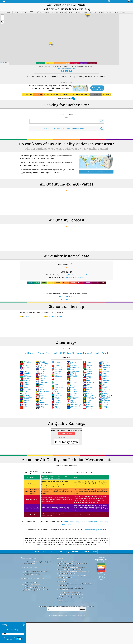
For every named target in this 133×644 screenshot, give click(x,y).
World (105, 350)
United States (105, 393)
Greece (40, 403)
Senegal (87, 397)
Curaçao (40, 366)
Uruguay (103, 395)
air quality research (29, 564)
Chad (23, 401)
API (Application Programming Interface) (35, 586)
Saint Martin (89, 392)
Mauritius (72, 381)
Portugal (87, 377)
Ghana (40, 397)
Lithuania (72, 362)
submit (82, 606)
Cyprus (40, 368)
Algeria (24, 362)
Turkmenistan (105, 386)
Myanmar (72, 395)
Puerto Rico (89, 379)
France (40, 386)
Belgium (25, 381)
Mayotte (72, 382)
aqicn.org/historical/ (66, 293)
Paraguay (88, 370)
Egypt (39, 377)
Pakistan (88, 366)
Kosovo (56, 395)
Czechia (40, 370)
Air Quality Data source (30, 579)
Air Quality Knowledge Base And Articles (35, 568)
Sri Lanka (104, 368)
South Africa (105, 362)
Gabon (40, 390)
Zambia (103, 403)
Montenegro (73, 390)
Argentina (25, 366)
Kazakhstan (57, 392)
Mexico (71, 384)
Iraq (55, 377)
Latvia (55, 403)
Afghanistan (26, 359)
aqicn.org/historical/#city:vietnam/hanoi (75, 271)
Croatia (40, 364)
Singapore (88, 403)
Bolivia (24, 384)
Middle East (66, 350)
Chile (23, 403)
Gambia (40, 392)
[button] (2, 12)
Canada (24, 399)
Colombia (41, 359)
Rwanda (87, 390)
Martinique (73, 379)
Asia (34, 350)
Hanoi (25, 313)
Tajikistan (104, 377)
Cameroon (25, 397)
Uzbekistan (104, 397)
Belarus (24, 379)
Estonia (40, 381)
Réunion (87, 384)
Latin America (52, 350)
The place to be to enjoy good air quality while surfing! (72, 594)
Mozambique (73, 393)
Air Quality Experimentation (31, 569)
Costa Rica (41, 362)
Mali (70, 375)
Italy (55, 382)
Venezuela (104, 399)
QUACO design (63, 597)
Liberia (71, 360)
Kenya (55, 393)
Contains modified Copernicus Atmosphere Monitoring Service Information (75, 581)
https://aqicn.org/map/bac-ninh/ (67, 65)
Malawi (71, 370)
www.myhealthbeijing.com (93, 526)
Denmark (41, 371)
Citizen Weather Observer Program (69, 576)
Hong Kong (57, 366)
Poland (87, 375)
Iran (55, 375)
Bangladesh (26, 377)
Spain (102, 366)
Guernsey (56, 360)
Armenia (25, 368)
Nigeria (87, 359)
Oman (87, 364)
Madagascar (73, 368)
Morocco (72, 392)
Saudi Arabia (89, 395)
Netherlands (73, 399)
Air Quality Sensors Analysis (31, 571)
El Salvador (41, 379)
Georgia (40, 393)
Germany (41, 395)
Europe (41, 350)
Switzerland (105, 373)
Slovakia (87, 404)
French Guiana (43, 388)
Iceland (56, 370)
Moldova (72, 386)
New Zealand (74, 403)
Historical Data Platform (30, 587)
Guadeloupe (42, 404)
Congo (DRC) (42, 360)
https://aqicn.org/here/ (66, 79)
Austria (24, 371)
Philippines (89, 373)
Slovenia (103, 359)
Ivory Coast (57, 384)
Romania (88, 386)
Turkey (103, 384)
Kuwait (56, 397)
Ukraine (103, 390)
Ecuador (40, 375)
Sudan (102, 370)
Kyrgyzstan (57, 399)
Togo (102, 381)
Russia (87, 388)
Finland (40, 384)
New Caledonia (74, 401)
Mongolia (72, 388)
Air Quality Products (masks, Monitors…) (35, 584)
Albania (24, 360)
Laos (55, 401)
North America (79, 350)
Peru (86, 371)
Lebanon (56, 404)
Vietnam (103, 401)
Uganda (103, 388)
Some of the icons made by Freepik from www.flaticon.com (70, 585)
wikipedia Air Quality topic (73, 518)
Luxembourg (73, 364)
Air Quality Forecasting (29, 582)
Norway (87, 362)
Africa (28, 350)
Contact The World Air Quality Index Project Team (38, 558)
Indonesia (57, 373)
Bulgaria (25, 392)
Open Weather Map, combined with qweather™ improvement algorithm (72, 573)
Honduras (57, 364)
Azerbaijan (26, 373)
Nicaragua (72, 404)
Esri (6, 60)
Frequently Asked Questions (32, 575)
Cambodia (25, 395)
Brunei (24, 390)
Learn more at (97, 85)
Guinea (56, 362)
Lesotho (72, 359)
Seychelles (88, 401)
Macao (71, 366)
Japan (55, 386)
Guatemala (57, 359)
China (24, 404)
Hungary (56, 368)
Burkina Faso (26, 393)
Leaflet (2, 59)
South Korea (105, 364)
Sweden (103, 371)
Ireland (56, 379)
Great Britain (42, 401)
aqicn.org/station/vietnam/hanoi (75, 274)
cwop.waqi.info (62, 578)
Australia (25, 370)
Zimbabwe (104, 404)
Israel (55, 381)
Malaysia (72, 371)
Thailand (103, 379)
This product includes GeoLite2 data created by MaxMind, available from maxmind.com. (72, 565)
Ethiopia (40, 382)
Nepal (71, 397)
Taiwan (103, 375)
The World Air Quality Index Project (101, 556)
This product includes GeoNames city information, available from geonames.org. (73, 569)
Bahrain (24, 375)
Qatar (86, 381)
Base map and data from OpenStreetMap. (71, 591)
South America (94, 350)
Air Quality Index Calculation (31, 581)
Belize (24, 382)
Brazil (24, 388)
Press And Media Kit (29, 560)
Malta (71, 377)
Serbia (87, 399)
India (55, 371)
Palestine (88, 368)
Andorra (25, 364)
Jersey (55, 388)
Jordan (55, 390)
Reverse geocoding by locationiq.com (70, 589)
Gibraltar (41, 399)
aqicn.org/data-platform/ (67, 296)
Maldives (72, 373)
